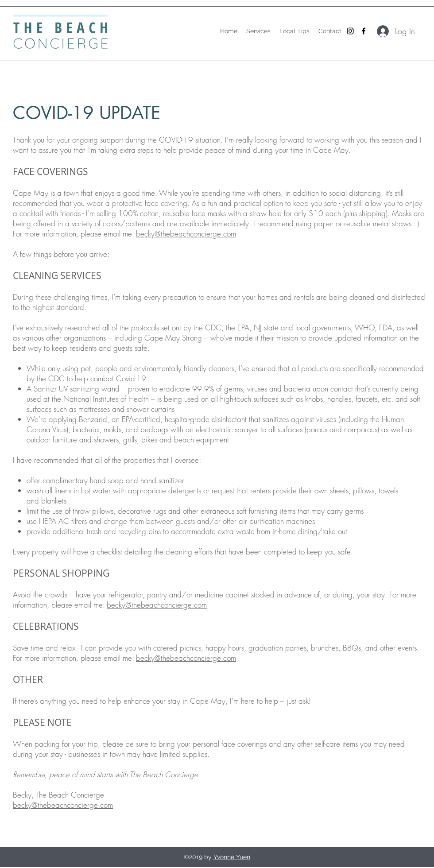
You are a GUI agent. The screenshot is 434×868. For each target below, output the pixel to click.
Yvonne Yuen (232, 857)
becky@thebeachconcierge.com (186, 234)
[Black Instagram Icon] (350, 31)
